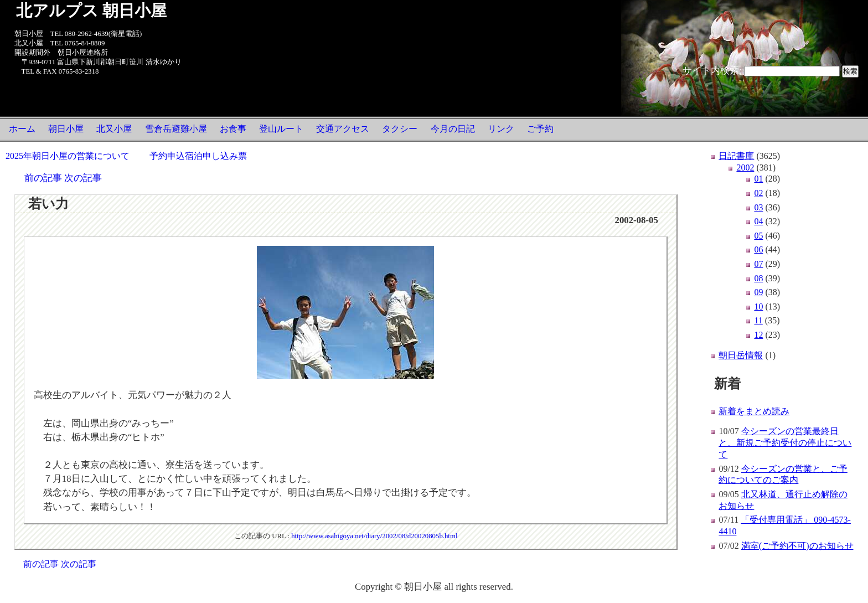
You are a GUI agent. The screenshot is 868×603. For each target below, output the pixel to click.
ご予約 (540, 129)
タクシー (400, 129)
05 (758, 236)
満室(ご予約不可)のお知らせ (797, 546)
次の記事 (83, 178)
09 (758, 292)
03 (758, 207)
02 (758, 193)
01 (758, 179)
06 (758, 249)
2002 (745, 167)
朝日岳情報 (741, 355)
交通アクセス (343, 129)
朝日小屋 (66, 129)
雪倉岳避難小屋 (176, 129)
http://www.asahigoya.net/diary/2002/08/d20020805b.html (374, 536)
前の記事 (43, 178)
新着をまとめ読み (754, 411)
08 (758, 278)
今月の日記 (453, 129)
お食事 (233, 129)
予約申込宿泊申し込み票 (198, 156)
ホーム (22, 129)
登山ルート (281, 129)
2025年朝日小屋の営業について (68, 156)
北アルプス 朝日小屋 (91, 11)
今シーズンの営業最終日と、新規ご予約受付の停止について (785, 443)
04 (758, 221)
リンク (501, 129)
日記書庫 (736, 156)
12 (758, 335)
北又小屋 (114, 129)
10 (758, 306)
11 (758, 320)
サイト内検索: (712, 71)
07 (758, 264)
